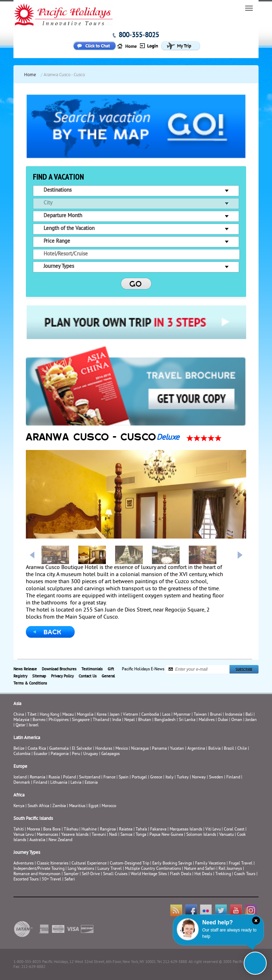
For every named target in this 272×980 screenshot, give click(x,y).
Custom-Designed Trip (129, 864)
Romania (38, 778)
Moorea (33, 830)
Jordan (251, 720)
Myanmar (182, 715)
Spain (124, 778)
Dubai (223, 720)
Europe (20, 767)
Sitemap (39, 676)
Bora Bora (52, 830)
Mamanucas (47, 835)
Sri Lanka (187, 720)
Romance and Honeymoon (37, 874)
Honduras (104, 749)
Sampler (71, 874)
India (117, 720)
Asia (17, 704)
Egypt (93, 806)
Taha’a (141, 830)
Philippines (59, 720)
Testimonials (92, 669)
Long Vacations (81, 869)
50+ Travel (52, 880)
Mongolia (85, 715)
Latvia (76, 783)
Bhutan (145, 720)
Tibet (32, 715)
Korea (102, 715)
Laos (166, 715)
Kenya (19, 806)
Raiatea (126, 830)
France (109, 778)
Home (30, 75)
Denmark (22, 783)
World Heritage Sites (149, 874)
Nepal (130, 720)
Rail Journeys (230, 869)
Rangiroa (108, 830)
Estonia (91, 783)
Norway (199, 778)
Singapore (81, 720)
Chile (242, 749)
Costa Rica (37, 749)
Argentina (196, 749)
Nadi (113, 835)
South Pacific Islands (33, 819)
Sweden (216, 778)
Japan (115, 715)
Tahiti (19, 830)
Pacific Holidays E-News (143, 669)
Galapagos (110, 754)
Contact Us (88, 676)
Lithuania (59, 783)
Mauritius (77, 806)
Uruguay (91, 754)
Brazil (229, 749)
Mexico (122, 749)
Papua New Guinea (166, 835)
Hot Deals (203, 874)
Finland (233, 778)
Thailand (101, 720)
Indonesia (234, 715)
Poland (69, 778)
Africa (19, 795)
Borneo (39, 720)
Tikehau (71, 830)
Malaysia (21, 720)
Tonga (141, 835)
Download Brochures (59, 669)
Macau (68, 715)
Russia (54, 778)
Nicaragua (140, 749)
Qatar (21, 725)
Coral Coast (234, 830)
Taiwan (200, 715)
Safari (70, 880)
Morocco (109, 806)
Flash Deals (181, 874)
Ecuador (41, 754)
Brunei (216, 715)
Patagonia (60, 754)
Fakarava (158, 830)
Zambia (59, 806)
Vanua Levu (24, 835)
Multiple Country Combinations (153, 869)
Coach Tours (245, 874)
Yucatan (177, 749)
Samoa (126, 835)
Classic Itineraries (53, 864)
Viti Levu (213, 830)
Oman (237, 720)
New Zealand (60, 840)
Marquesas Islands (186, 830)
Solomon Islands (201, 835)
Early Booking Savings (172, 864)
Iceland (20, 778)
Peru (76, 754)
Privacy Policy (62, 676)
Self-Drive (91, 874)
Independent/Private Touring (39, 869)
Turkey (183, 778)
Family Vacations (210, 864)
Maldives (207, 720)
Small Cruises (115, 874)
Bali (249, 715)
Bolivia (214, 749)
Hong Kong (49, 715)
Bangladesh (165, 720)
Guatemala (59, 749)
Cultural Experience (89, 864)
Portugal (139, 778)
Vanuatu (226, 835)
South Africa (38, 806)
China (19, 715)
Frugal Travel (241, 864)
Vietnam (131, 715)
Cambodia (150, 715)
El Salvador (82, 749)
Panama (159, 749)
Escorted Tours (26, 880)
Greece (156, 778)
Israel (34, 725)
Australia (37, 840)
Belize (19, 749)
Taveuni (99, 835)
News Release (25, 669)
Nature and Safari (200, 869)
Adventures (24, 864)
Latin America (27, 738)
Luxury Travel (110, 869)
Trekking (223, 874)
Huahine (89, 830)
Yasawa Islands (75, 835)
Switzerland (90, 778)
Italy (169, 778)
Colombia (22, 754)
